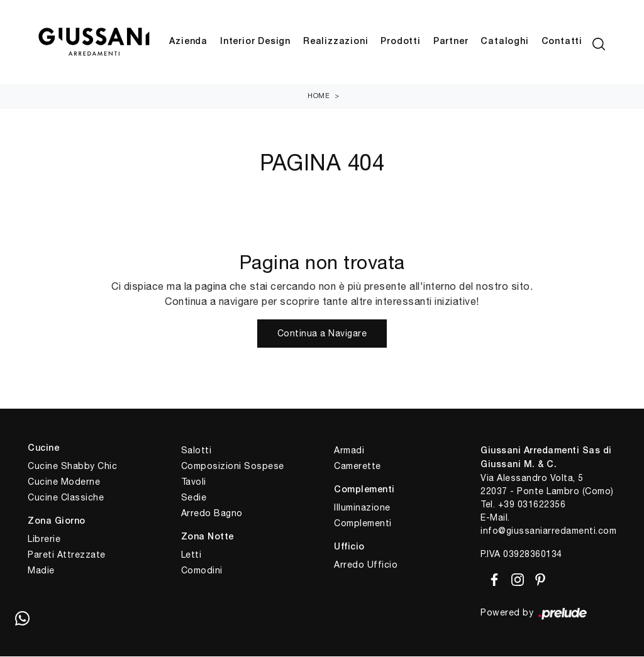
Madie (41, 571)
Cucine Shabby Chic (72, 467)
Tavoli (194, 483)
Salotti (197, 451)
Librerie (44, 540)
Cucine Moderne (64, 483)
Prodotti (400, 42)
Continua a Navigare (322, 334)
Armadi (349, 451)
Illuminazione (362, 509)
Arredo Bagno (212, 514)
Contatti (562, 42)
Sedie (194, 499)
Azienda (188, 42)
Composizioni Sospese (233, 467)
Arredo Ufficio (366, 566)
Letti (192, 556)
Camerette (358, 467)
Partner (451, 42)
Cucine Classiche (66, 499)
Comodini (202, 571)
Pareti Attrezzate (67, 556)
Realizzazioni (336, 42)
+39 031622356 (532, 505)
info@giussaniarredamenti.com (548, 532)
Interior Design (255, 42)
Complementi (363, 524)
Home (319, 97)
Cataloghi (504, 42)
